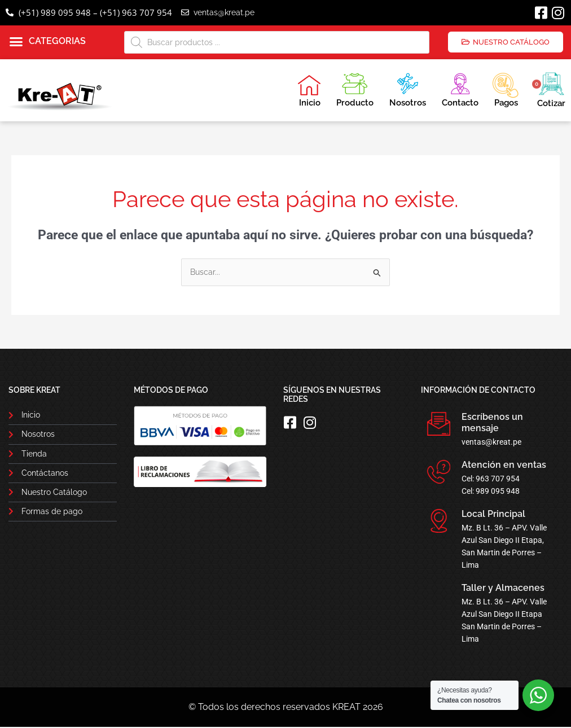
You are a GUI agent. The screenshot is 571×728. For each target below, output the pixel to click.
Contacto (460, 88)
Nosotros (408, 88)
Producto (355, 88)
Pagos (505, 89)
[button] (48, 42)
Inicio (309, 91)
